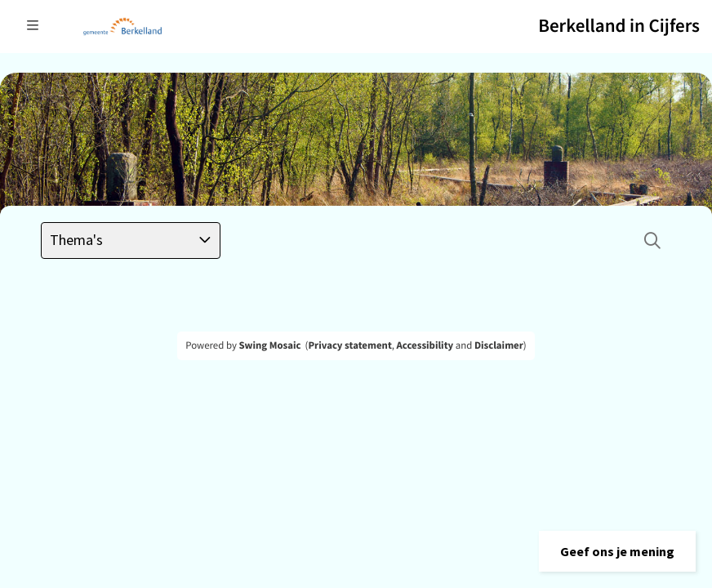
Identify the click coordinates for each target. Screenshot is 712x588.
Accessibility (425, 345)
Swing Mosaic (269, 345)
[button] (617, 551)
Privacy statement (349, 345)
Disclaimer (499, 345)
